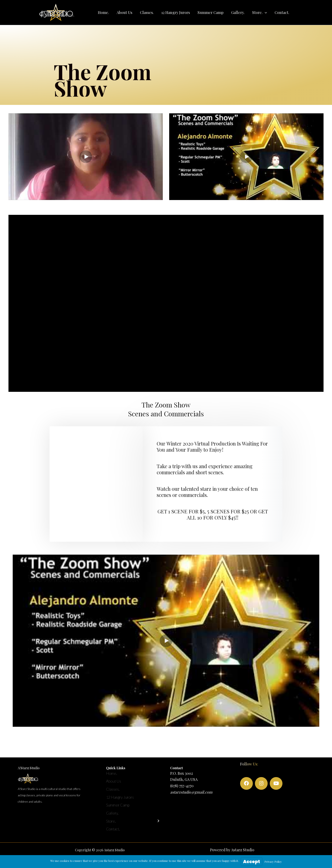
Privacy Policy (273, 862)
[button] (260, 12)
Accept (252, 862)
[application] (265, 12)
